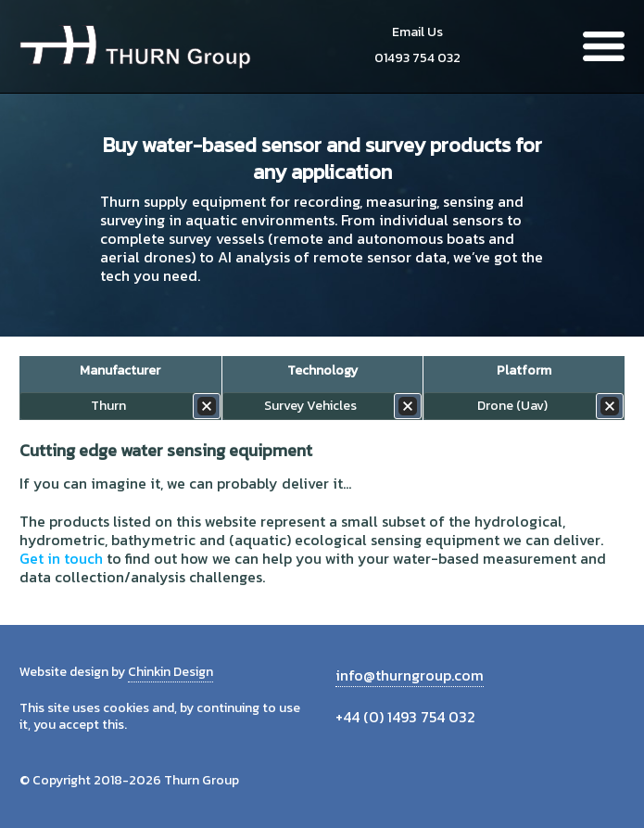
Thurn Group (135, 46)
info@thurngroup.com (410, 675)
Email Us (417, 32)
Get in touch (61, 558)
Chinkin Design (170, 672)
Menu (604, 46)
